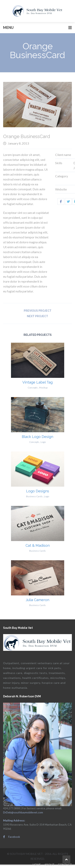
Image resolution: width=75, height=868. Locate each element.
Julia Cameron (37, 600)
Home (37, 865)
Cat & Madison (38, 545)
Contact (65, 865)
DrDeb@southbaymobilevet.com (23, 812)
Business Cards (34, 496)
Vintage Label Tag (37, 382)
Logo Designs (38, 491)
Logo (43, 442)
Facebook (12, 837)
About (49, 865)
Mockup (43, 388)
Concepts (33, 388)
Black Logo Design (37, 437)
